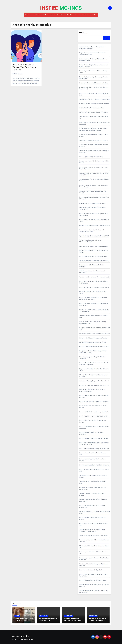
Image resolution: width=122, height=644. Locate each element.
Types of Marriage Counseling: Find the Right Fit (94, 236)
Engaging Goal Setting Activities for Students (93, 140)
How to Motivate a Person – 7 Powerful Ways (93, 580)
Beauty (17, 616)
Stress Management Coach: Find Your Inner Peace (94, 334)
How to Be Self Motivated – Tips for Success (93, 570)
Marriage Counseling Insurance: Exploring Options (94, 226)
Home (27, 15)
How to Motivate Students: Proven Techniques (93, 438)
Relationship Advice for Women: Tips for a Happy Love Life (24, 67)
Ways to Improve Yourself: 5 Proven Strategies (93, 246)
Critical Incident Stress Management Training (93, 338)
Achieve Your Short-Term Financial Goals (91, 108)
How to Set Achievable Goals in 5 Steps (91, 157)
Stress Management (81, 15)
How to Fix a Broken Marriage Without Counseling (94, 287)
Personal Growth (57, 15)
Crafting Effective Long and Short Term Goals (93, 112)
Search (82, 33)
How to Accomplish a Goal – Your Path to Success (94, 465)
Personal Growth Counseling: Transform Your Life (94, 277)
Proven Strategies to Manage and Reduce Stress (94, 104)
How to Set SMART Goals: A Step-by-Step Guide (94, 412)
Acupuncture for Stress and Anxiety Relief (92, 203)
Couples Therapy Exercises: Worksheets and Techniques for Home (49, 620)
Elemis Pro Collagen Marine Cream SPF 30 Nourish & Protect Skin (24, 620)
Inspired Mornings (21, 636)
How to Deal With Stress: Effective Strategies (93, 83)
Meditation (46, 15)
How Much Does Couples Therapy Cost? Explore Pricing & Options (97, 620)
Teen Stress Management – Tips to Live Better (93, 536)
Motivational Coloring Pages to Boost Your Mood (94, 381)
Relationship (68, 15)
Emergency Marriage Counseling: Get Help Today (94, 261)
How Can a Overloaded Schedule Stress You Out (94, 347)
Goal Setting (36, 15)
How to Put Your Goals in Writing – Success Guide (94, 449)
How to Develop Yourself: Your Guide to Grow (93, 256)
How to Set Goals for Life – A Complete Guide (93, 416)
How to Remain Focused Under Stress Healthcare (94, 402)
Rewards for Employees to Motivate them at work (94, 385)
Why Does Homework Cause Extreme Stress (92, 342)
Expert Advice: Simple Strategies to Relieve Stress (94, 99)
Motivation (93, 15)
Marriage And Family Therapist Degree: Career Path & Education (73, 620)
